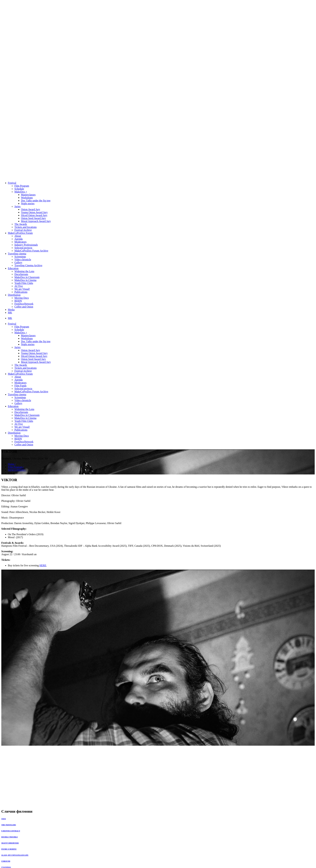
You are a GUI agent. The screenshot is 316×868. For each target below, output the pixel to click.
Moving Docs (22, 298)
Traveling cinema (17, 254)
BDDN (18, 301)
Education (13, 268)
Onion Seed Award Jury (33, 218)
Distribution (14, 295)
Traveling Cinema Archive (28, 265)
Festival (12, 183)
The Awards (21, 224)
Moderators (20, 242)
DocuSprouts (21, 274)
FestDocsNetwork (24, 304)
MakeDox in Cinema (25, 280)
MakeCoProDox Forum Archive (31, 251)
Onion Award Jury (31, 209)
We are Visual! (22, 289)
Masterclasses (28, 195)
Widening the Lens (24, 271)
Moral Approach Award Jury (36, 221)
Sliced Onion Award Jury (34, 215)
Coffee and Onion (24, 307)
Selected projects (23, 248)
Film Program (22, 186)
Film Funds (20, 386)
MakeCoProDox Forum (20, 233)
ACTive (19, 286)
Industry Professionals (26, 245)
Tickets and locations (25, 227)
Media (11, 310)
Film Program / (16, 467)
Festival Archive (23, 230)
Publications (21, 292)
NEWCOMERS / (17, 470)
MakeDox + (21, 192)
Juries (17, 206)
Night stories (28, 203)
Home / (12, 464)
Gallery (18, 262)
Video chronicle (23, 259)
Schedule (19, 189)
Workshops (27, 198)
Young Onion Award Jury (34, 212)
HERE (43, 565)
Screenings (20, 257)
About (18, 236)
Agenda (19, 239)
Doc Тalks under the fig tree (36, 201)
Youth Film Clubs (24, 283)
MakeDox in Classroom (27, 277)
